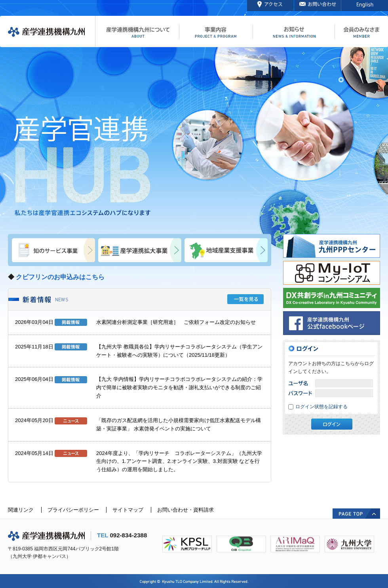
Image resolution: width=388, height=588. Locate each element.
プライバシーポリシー (73, 510)
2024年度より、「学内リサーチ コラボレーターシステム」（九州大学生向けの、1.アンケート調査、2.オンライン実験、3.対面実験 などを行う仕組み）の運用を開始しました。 (179, 461)
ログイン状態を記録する (321, 407)
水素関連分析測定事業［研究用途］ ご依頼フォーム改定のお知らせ (176, 322)
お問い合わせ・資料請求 (185, 510)
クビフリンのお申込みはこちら (60, 277)
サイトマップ (128, 510)
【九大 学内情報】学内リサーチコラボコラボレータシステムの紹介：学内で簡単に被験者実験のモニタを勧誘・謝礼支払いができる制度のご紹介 (179, 387)
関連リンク (21, 510)
